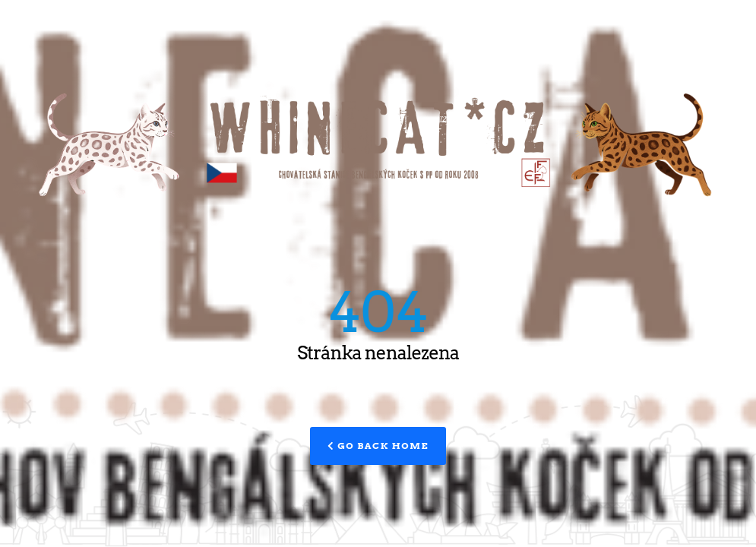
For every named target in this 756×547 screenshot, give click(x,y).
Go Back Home (378, 446)
